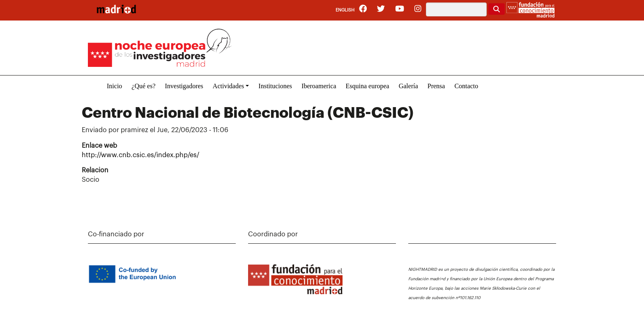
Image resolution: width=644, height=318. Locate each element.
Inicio (114, 86)
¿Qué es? (143, 86)
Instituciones (275, 86)
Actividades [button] (228, 86)
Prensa (436, 86)
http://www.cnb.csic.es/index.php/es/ (140, 155)
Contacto (466, 86)
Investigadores (184, 86)
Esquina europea (367, 86)
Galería (408, 86)
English (345, 10)
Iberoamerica (319, 86)
